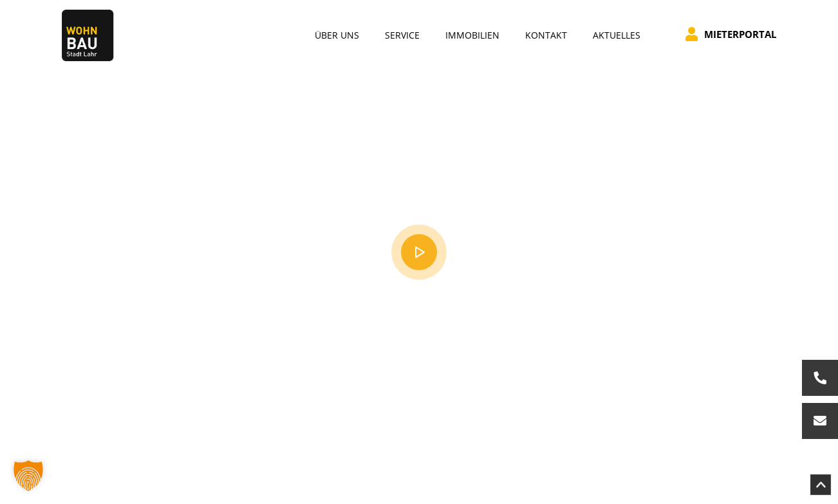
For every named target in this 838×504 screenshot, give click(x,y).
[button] (28, 476)
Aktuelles (617, 35)
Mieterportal (731, 34)
